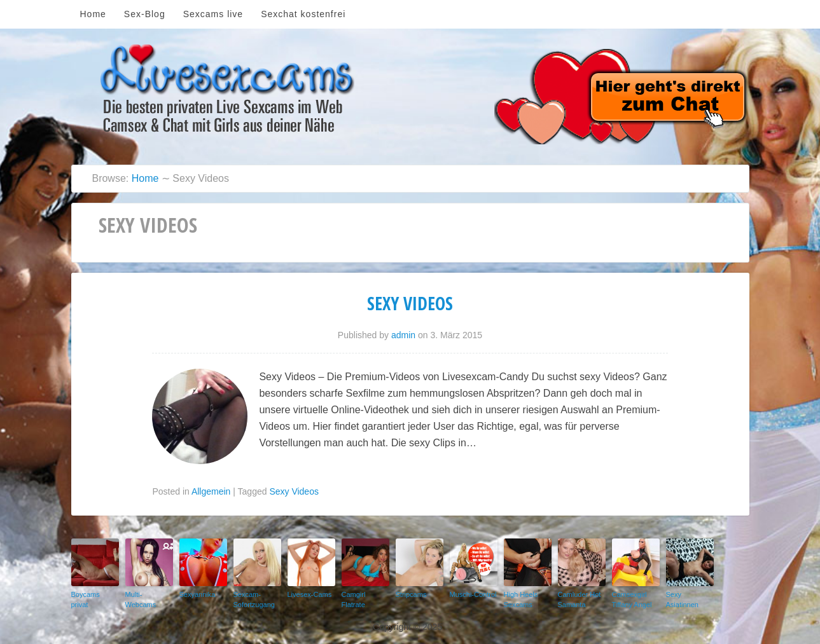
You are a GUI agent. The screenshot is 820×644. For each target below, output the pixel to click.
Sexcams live (213, 14)
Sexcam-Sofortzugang (254, 600)
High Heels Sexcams (521, 600)
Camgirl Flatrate (354, 600)
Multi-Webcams (141, 600)
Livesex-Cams (310, 594)
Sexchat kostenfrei (303, 14)
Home (93, 14)
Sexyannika (198, 594)
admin (403, 335)
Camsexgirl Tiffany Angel (632, 600)
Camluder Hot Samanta (580, 600)
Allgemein (211, 491)
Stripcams (411, 594)
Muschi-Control (473, 594)
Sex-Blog (145, 14)
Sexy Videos (410, 303)
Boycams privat (86, 600)
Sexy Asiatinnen (682, 600)
